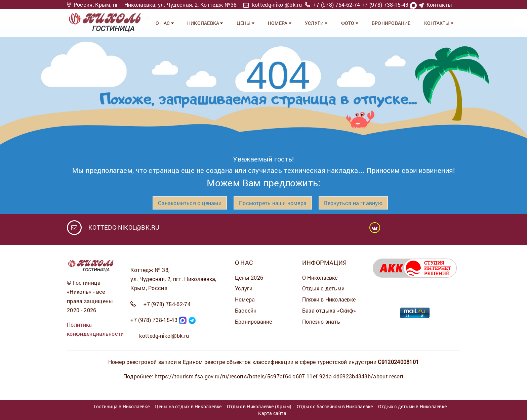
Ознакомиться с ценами (190, 203)
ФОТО (350, 23)
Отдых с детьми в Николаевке (412, 406)
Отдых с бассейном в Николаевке (335, 406)
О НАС (165, 23)
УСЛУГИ (316, 23)
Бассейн (246, 310)
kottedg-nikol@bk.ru (277, 5)
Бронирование (391, 23)
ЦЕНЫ (246, 23)
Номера (245, 299)
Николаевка (205, 23)
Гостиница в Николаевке (122, 406)
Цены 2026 (249, 277)
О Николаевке (320, 277)
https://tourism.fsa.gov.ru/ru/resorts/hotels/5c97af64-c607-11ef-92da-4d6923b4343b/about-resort (279, 376)
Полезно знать (321, 321)
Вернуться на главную (353, 203)
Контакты (439, 5)
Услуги (244, 288)
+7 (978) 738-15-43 (385, 5)
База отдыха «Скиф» (329, 310)
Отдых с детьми (323, 288)
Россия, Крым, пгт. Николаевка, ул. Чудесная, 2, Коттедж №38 (155, 5)
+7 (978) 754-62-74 (337, 5)
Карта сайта (272, 413)
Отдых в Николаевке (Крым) (259, 406)
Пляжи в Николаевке (329, 299)
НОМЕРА (280, 23)
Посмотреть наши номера (273, 203)
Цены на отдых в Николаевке (188, 406)
